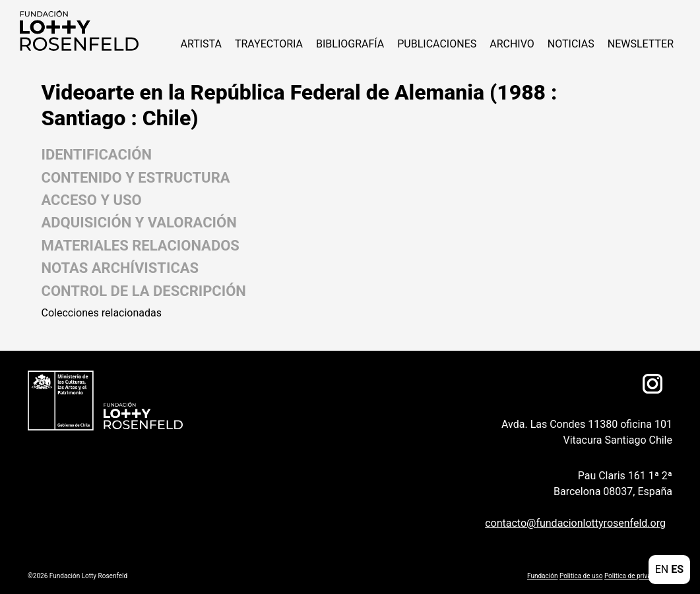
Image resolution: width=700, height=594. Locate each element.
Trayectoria (269, 44)
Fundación (542, 576)
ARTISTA (201, 44)
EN (662, 569)
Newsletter (641, 44)
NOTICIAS (571, 44)
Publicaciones (437, 44)
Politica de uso (581, 576)
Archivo (512, 44)
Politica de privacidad (636, 576)
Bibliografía (350, 44)
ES (677, 569)
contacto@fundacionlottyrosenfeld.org (575, 523)
